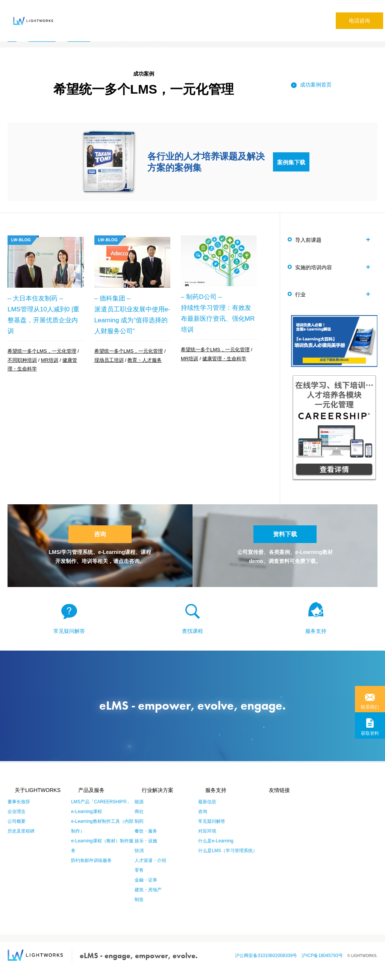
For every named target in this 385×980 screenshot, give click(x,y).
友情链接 (273, 800)
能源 (139, 812)
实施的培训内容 (317, 269)
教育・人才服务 (145, 360)
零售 (139, 880)
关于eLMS (74, 14)
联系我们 (370, 707)
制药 (139, 831)
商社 (139, 822)
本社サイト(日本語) (284, 14)
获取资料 (370, 733)
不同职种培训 (22, 360)
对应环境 (207, 841)
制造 (139, 910)
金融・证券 (146, 890)
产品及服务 (84, 800)
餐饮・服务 (146, 841)
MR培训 (50, 360)
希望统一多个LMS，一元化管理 (42, 352)
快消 (139, 861)
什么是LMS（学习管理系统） (228, 861)
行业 (304, 297)
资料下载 (285, 540)
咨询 (100, 540)
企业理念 (17, 822)
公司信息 (231, 14)
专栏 (252, 14)
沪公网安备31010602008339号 (268, 966)
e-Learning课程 (86, 822)
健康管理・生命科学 (224, 359)
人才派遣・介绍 (150, 871)
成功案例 (168, 14)
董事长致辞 (19, 812)
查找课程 (192, 641)
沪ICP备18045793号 (324, 966)
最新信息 (207, 812)
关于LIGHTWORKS (30, 800)
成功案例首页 (316, 84)
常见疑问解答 (200, 14)
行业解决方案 (137, 14)
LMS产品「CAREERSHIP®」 (101, 812)
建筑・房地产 (148, 900)
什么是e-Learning (216, 851)
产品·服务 (105, 14)
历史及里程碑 (21, 841)
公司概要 (17, 831)
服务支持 (316, 641)
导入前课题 (312, 239)
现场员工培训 (109, 360)
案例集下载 (291, 162)
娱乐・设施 (146, 851)
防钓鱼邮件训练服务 (91, 871)
